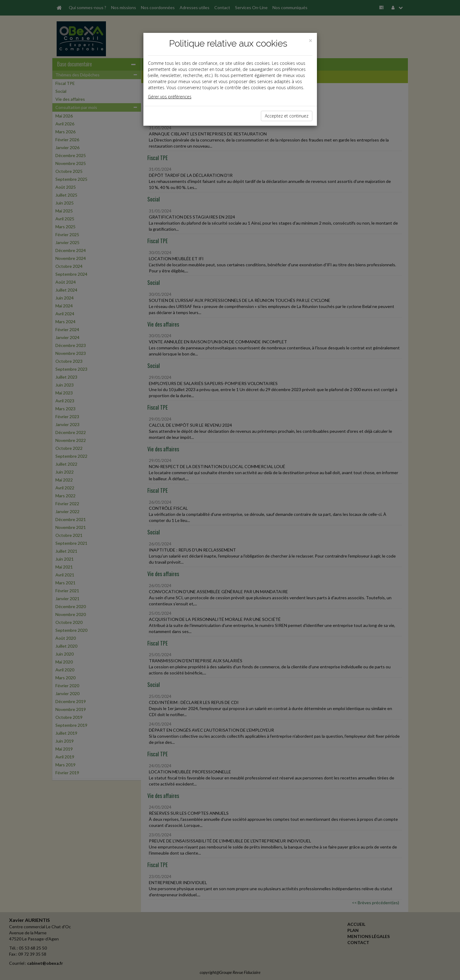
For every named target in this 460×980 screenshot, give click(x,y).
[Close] (311, 41)
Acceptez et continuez (287, 116)
